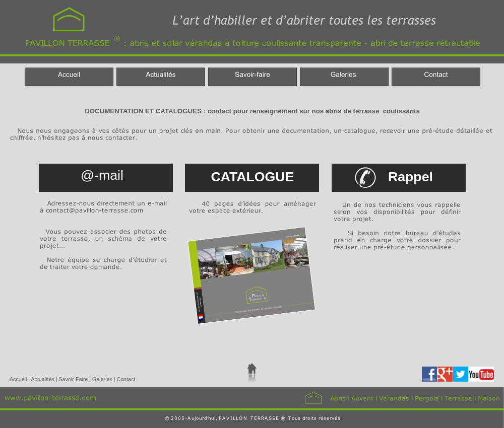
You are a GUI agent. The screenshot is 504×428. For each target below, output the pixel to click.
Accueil (19, 379)
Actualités (43, 379)
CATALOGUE (253, 177)
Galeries (103, 379)
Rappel (411, 177)
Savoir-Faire (74, 379)
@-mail (102, 175)
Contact (126, 379)
